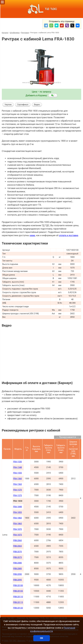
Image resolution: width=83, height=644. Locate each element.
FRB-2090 (17, 574)
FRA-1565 (18, 484)
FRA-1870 (18, 529)
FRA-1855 (18, 512)
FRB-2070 (17, 552)
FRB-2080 (17, 563)
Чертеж (8, 105)
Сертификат (23, 105)
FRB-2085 (17, 569)
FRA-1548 (18, 467)
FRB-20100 (18, 586)
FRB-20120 (18, 608)
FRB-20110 (18, 597)
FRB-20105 (18, 591)
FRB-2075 (17, 557)
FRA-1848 (18, 507)
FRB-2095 (17, 580)
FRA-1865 (18, 524)
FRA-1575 (18, 496)
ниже (32, 235)
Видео (37, 105)
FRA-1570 (18, 490)
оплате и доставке (69, 235)
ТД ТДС (42, 9)
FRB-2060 (17, 541)
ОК (41, 638)
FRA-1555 (18, 473)
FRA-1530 (18, 462)
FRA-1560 (18, 479)
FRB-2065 (17, 546)
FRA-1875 (18, 535)
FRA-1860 (18, 518)
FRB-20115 (18, 602)
